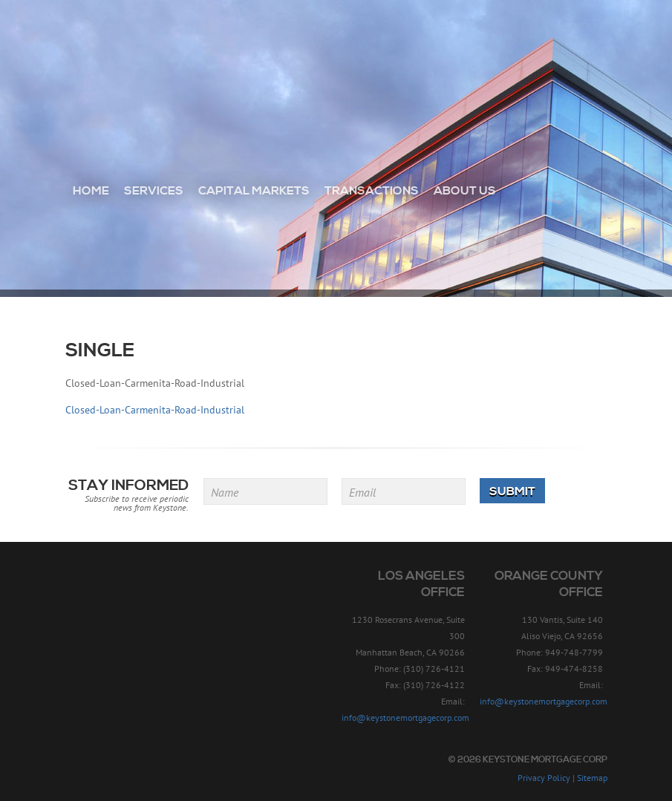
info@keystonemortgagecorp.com (405, 717)
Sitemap (592, 778)
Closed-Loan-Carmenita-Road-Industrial (155, 410)
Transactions (372, 191)
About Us (465, 191)
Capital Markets (254, 191)
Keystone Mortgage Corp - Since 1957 (336, 65)
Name (225, 492)
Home (91, 191)
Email (362, 492)
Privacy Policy (544, 778)
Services (154, 191)
